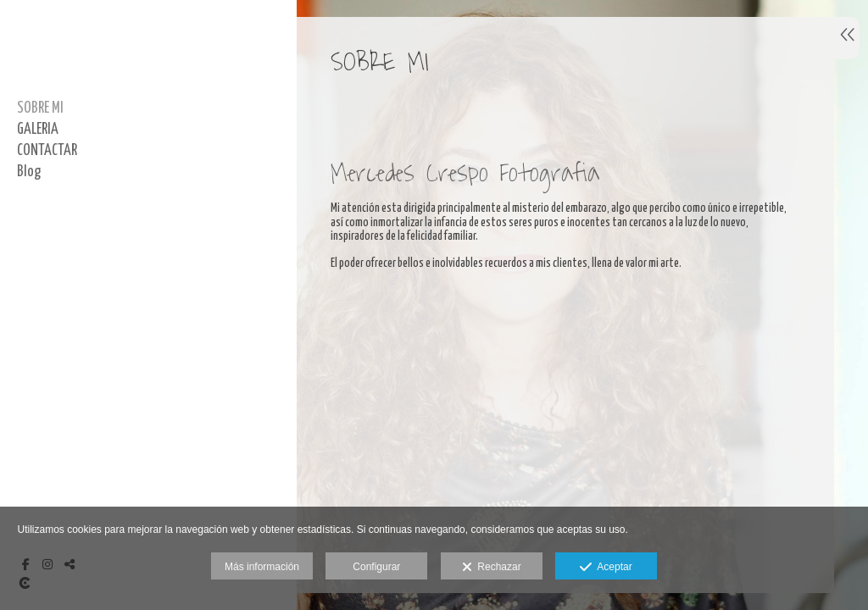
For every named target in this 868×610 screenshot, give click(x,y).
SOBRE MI (40, 108)
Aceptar (606, 568)
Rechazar (492, 568)
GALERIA (38, 130)
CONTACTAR (47, 151)
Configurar (376, 567)
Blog (29, 172)
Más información (262, 567)
